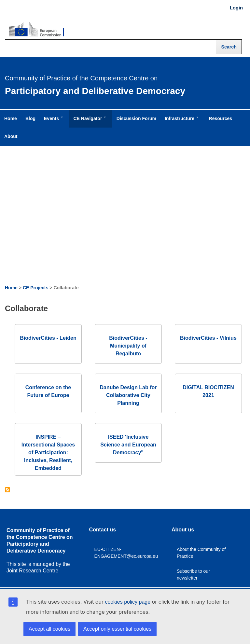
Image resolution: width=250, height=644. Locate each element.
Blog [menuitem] (30, 118)
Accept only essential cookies (117, 629)
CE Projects (36, 288)
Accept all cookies (49, 629)
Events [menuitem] (53, 122)
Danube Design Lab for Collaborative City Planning (128, 395)
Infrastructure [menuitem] (181, 122)
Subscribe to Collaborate (7, 490)
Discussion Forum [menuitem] (136, 118)
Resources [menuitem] (221, 118)
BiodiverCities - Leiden (48, 338)
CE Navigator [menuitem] (89, 122)
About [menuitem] (11, 136)
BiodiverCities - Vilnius (208, 338)
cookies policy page (128, 602)
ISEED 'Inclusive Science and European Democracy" (128, 445)
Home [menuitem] (11, 118)
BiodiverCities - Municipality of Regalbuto (128, 346)
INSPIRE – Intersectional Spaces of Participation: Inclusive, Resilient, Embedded (48, 452)
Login (236, 8)
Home (11, 288)
